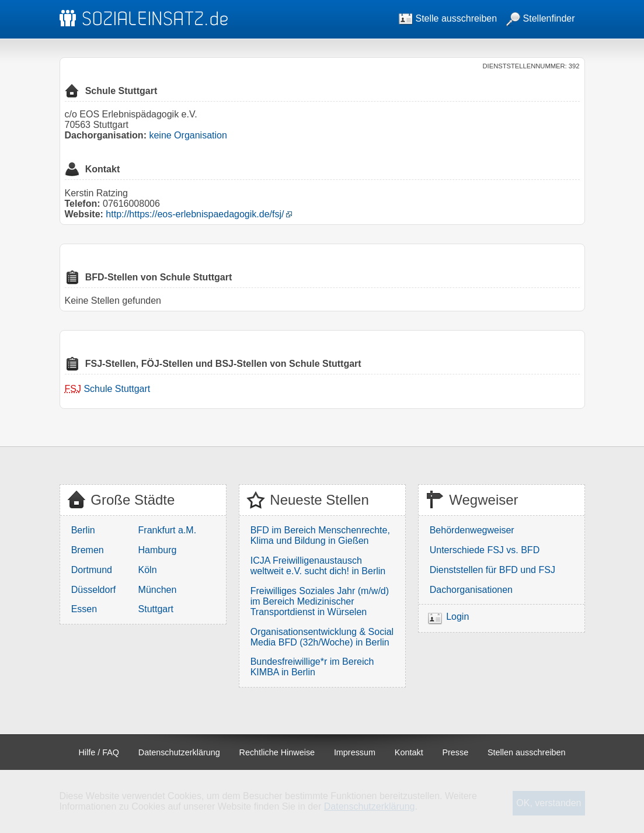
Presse (455, 752)
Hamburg (158, 550)
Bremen (88, 550)
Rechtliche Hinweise (277, 752)
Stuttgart (156, 609)
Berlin (83, 530)
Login (457, 617)
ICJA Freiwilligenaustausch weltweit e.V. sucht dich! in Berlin (318, 566)
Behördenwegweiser (472, 530)
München (158, 590)
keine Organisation (188, 135)
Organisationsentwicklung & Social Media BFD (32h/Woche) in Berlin (322, 637)
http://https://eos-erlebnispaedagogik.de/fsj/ (195, 214)
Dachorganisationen (471, 590)
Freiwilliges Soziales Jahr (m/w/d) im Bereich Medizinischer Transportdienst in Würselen (320, 601)
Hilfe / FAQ (99, 752)
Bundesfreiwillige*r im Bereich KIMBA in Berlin (312, 667)
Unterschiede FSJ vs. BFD (485, 550)
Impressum (355, 752)
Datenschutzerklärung (179, 752)
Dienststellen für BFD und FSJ (492, 570)
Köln (148, 570)
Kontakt (409, 752)
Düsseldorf (93, 590)
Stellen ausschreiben (527, 752)
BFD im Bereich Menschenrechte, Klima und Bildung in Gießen (320, 535)
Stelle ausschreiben (448, 18)
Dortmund (92, 570)
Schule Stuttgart (117, 389)
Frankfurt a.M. (168, 530)
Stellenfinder (540, 18)
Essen (84, 609)
